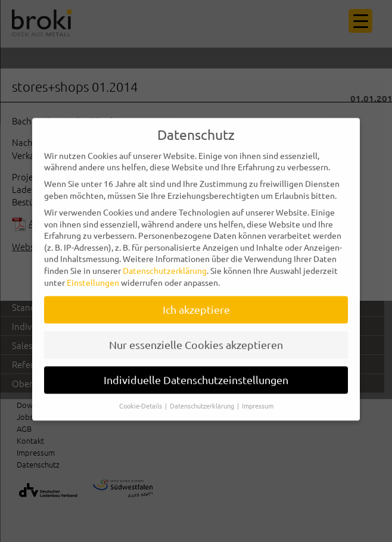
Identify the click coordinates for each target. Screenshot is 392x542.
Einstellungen (93, 276)
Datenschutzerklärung (165, 265)
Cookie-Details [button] (141, 400)
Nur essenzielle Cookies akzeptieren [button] (196, 339)
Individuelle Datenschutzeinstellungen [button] (196, 374)
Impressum (258, 400)
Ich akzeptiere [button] (196, 304)
